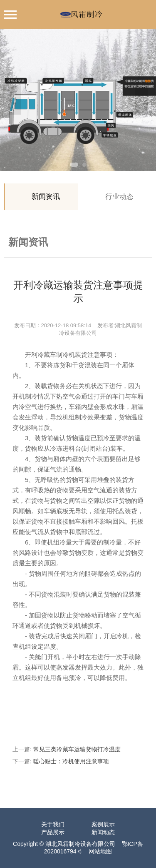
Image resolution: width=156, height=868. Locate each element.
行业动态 (119, 197)
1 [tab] (74, 165)
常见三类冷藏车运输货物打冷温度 (77, 749)
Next (141, 100)
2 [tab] (84, 165)
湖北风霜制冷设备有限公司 (80, 844)
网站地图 (100, 851)
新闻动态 (103, 832)
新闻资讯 (46, 197)
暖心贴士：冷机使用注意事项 (71, 761)
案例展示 (103, 824)
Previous (15, 100)
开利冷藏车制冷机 (50, 355)
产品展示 (53, 832)
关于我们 (53, 824)
